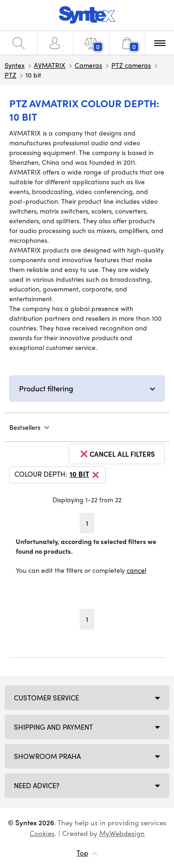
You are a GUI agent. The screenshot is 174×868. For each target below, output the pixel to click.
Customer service (46, 698)
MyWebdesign (122, 833)
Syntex (15, 65)
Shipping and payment (53, 727)
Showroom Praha (47, 756)
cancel (136, 570)
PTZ (10, 75)
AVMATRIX (50, 65)
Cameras (88, 65)
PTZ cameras (131, 65)
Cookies (42, 833)
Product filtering (46, 388)
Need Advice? (37, 785)
